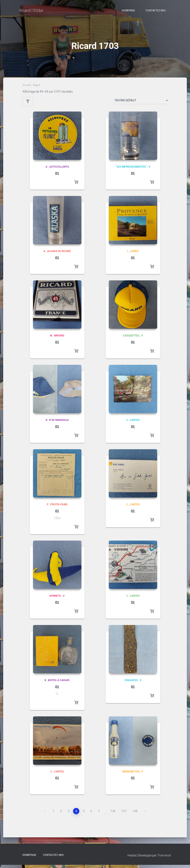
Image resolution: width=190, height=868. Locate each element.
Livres (134, 254)
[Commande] (141, 104)
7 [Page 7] (99, 814)
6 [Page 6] (91, 814)
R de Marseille (59, 423)
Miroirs (59, 339)
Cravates (131, 683)
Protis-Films (59, 508)
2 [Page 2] (61, 814)
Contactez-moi (156, 11)
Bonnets (55, 599)
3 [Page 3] (69, 814)
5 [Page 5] (84, 814)
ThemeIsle (164, 859)
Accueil (27, 88)
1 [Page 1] (53, 814)
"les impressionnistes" (131, 170)
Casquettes (131, 339)
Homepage (128, 11)
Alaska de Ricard (59, 254)
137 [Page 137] (124, 814)
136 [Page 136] (113, 814)
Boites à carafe (59, 683)
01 (57, 176)
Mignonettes (131, 775)
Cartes (135, 423)
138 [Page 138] (135, 814)
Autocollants (59, 170)
